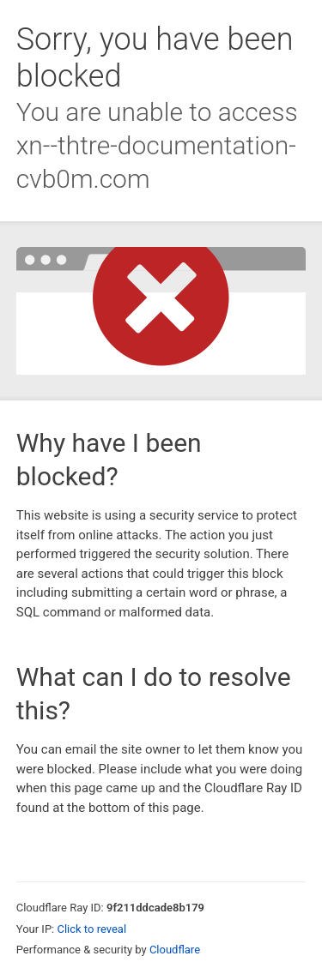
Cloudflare (175, 950)
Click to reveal (91, 929)
